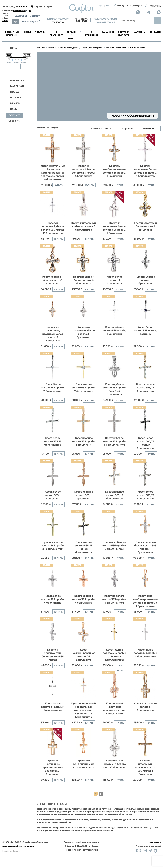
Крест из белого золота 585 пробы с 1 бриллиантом (114, 599)
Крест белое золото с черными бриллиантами (53, 707)
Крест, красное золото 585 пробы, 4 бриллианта (84, 599)
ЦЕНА (12, 48)
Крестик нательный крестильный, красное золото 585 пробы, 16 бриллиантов (83, 710)
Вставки (14, 98)
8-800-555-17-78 (58, 19)
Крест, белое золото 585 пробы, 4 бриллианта (53, 599)
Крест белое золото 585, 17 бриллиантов (53, 441)
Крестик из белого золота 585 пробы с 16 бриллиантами (114, 546)
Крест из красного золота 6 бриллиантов (145, 707)
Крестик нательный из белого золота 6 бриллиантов (83, 226)
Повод (13, 92)
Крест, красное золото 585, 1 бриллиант (84, 495)
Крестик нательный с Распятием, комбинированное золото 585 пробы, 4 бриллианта (53, 173)
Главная (41, 48)
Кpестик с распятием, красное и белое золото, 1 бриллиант (53, 334)
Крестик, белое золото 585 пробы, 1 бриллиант (114, 331)
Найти (157, 21)
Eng (108, 6)
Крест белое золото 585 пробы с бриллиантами (145, 653)
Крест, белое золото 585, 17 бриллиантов (145, 495)
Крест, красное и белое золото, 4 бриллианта (84, 280)
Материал (15, 86)
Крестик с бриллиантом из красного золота (84, 764)
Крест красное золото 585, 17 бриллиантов (145, 388)
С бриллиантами (137, 48)
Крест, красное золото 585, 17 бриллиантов (114, 495)
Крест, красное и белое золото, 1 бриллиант (53, 280)
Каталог (51, 48)
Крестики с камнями (116, 48)
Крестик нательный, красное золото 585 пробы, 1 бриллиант (53, 767)
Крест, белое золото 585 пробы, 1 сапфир (145, 331)
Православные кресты (92, 48)
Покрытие (15, 81)
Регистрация (134, 6)
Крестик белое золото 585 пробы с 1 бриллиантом (114, 441)
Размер (13, 103)
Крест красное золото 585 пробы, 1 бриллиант (84, 441)
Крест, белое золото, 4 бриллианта (114, 280)
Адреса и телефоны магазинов (18, 846)
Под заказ (120, 666)
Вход (118, 6)
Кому (12, 109)
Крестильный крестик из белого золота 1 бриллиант (114, 764)
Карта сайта (155, 842)
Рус (101, 6)
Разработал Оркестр (11, 851)
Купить (59, 185)
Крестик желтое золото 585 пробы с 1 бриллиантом (53, 546)
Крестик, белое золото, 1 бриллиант (145, 280)
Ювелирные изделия (68, 48)
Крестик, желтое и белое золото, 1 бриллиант (145, 226)
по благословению (22, 11)
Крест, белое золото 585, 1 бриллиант (53, 495)
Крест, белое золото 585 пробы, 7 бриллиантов (53, 388)
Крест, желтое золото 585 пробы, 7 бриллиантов (84, 388)
